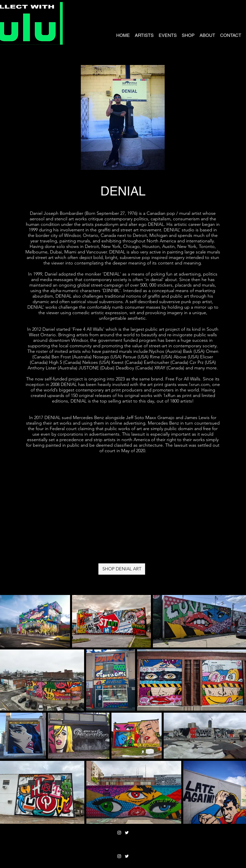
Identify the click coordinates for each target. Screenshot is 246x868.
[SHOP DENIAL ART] (122, 569)
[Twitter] (127, 833)
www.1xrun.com (194, 384)
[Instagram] (119, 833)
